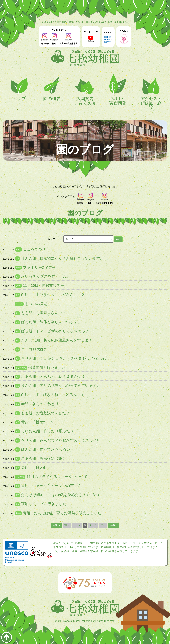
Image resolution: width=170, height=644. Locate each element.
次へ (103, 525)
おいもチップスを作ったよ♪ (45, 276)
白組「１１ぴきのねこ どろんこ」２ (53, 295)
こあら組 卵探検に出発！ (43, 458)
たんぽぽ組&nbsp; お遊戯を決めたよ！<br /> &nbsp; (65, 495)
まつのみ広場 (36, 304)
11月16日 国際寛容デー (44, 286)
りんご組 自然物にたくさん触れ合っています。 (62, 258)
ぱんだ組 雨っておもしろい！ (47, 449)
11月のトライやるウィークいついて (57, 477)
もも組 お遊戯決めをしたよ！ (47, 413)
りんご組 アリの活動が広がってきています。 (61, 386)
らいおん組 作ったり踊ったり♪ (48, 431)
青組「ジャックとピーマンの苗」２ (51, 486)
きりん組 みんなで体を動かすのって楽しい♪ (60, 440)
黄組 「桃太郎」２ (38, 422)
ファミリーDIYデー (39, 267)
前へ (67, 525)
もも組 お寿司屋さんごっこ (45, 313)
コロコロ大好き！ (36, 349)
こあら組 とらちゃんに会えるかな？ (53, 377)
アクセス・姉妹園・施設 (151, 92)
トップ (19, 87)
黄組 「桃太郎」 (36, 467)
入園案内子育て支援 (85, 90)
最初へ (56, 525)
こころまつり (34, 249)
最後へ (114, 525)
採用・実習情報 (118, 90)
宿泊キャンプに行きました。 (46, 504)
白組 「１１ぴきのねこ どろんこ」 (53, 395)
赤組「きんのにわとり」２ (44, 404)
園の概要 (52, 87)
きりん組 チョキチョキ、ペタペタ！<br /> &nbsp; (64, 358)
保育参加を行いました (47, 367)
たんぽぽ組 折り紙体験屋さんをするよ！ (57, 340)
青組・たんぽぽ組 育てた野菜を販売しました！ (64, 513)
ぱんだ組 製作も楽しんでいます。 (51, 322)
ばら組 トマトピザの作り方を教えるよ (55, 331)
